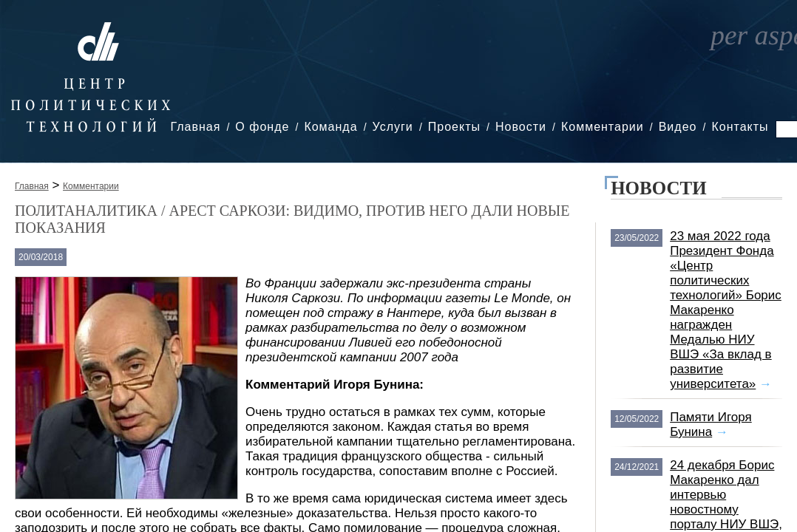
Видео (678, 127)
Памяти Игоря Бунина (711, 424)
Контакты (740, 127)
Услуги (393, 127)
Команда (330, 127)
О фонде (262, 127)
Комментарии (603, 127)
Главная (195, 127)
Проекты (454, 127)
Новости (521, 127)
